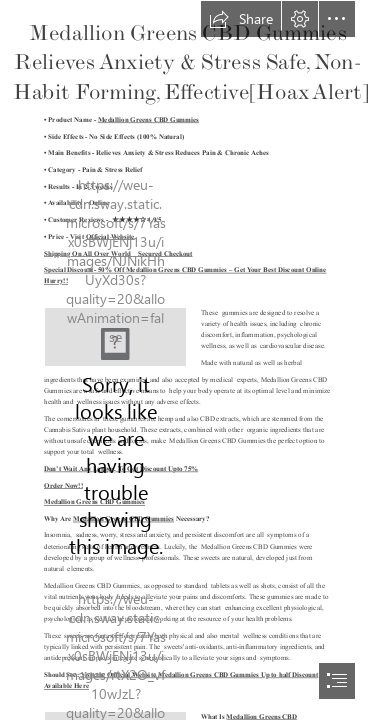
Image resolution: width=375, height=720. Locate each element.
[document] (187, 360)
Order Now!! (63, 485)
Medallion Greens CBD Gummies (148, 120)
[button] (241, 19)
